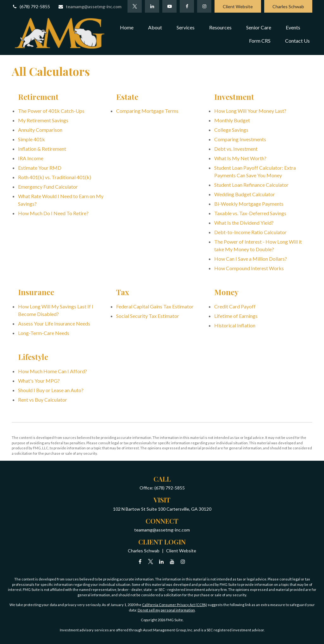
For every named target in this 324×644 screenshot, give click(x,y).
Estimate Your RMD (40, 168)
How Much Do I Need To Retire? (53, 213)
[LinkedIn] (152, 6)
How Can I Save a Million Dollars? (251, 259)
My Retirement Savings (43, 120)
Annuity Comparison (40, 130)
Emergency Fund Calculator (48, 187)
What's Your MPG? (39, 381)
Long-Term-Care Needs (44, 333)
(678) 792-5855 (31, 6)
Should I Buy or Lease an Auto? (51, 390)
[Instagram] (183, 561)
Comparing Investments (240, 139)
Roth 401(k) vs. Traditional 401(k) (55, 177)
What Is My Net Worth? (240, 158)
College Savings (231, 130)
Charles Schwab (288, 6)
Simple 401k (31, 139)
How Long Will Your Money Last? (250, 111)
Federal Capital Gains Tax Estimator (155, 306)
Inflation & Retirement (42, 149)
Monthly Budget (232, 120)
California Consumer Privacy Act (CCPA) (174, 605)
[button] (127, 27)
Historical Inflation (235, 325)
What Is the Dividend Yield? (244, 223)
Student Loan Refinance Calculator (251, 185)
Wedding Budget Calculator (245, 194)
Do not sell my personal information (166, 610)
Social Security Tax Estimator (148, 316)
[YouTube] (169, 6)
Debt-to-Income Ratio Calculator (250, 232)
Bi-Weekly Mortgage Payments (249, 204)
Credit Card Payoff (235, 306)
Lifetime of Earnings (236, 316)
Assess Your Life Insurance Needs (54, 323)
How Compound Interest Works (249, 268)
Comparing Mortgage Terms (147, 111)
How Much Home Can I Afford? (53, 371)
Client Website (238, 6)
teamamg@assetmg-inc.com (90, 6)
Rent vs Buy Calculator (43, 400)
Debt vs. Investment (236, 149)
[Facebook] (187, 6)
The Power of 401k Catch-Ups (51, 111)
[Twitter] (135, 6)
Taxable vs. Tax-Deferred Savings (250, 213)
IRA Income (31, 158)
